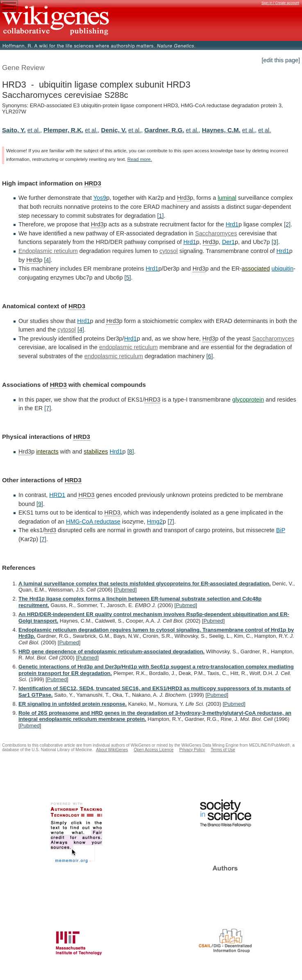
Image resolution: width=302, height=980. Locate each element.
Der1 (228, 242)
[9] (40, 504)
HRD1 (57, 495)
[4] (47, 260)
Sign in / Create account (280, 3)
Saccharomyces (216, 233)
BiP (281, 530)
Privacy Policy (192, 750)
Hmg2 (155, 522)
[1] (160, 216)
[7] (48, 408)
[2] (287, 224)
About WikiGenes (112, 750)
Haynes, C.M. (221, 130)
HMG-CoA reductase (93, 522)
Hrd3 (183, 198)
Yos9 (100, 198)
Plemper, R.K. (63, 130)
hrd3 (50, 530)
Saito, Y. (14, 130)
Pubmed (125, 590)
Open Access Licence (153, 750)
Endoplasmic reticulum (48, 251)
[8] (131, 452)
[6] (209, 356)
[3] (275, 242)
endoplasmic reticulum (128, 347)
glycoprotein (248, 400)
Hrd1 (232, 224)
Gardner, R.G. (164, 130)
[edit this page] (281, 60)
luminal (227, 198)
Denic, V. (114, 130)
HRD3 (93, 183)
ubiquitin (283, 269)
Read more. (140, 159)
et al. (34, 130)
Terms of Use (223, 750)
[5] (127, 278)
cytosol (169, 251)
